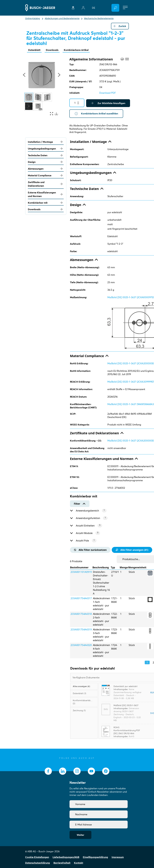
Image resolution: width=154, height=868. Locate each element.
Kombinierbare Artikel (76, 50)
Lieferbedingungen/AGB (66, 857)
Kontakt (79, 863)
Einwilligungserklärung (95, 857)
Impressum (118, 857)
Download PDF (108, 93)
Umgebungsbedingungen (46, 149)
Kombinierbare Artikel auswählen (96, 114)
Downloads (52, 50)
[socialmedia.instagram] (77, 771)
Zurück (120, 26)
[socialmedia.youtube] (91, 771)
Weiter (80, 835)
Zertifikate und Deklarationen (46, 184)
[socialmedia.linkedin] (63, 771)
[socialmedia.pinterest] (106, 771)
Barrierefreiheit (62, 863)
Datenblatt (34, 50)
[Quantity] (77, 103)
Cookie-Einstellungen (37, 857)
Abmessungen (46, 169)
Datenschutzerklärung (38, 863)
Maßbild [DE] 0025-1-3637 (126, 705)
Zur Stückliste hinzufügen (108, 103)
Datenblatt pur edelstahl (126, 686)
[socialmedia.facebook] (48, 771)
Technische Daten (46, 155)
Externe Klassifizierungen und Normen (46, 194)
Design (46, 162)
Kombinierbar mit (46, 203)
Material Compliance (46, 175)
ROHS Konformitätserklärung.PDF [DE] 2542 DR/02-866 (127, 730)
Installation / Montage (46, 142)
